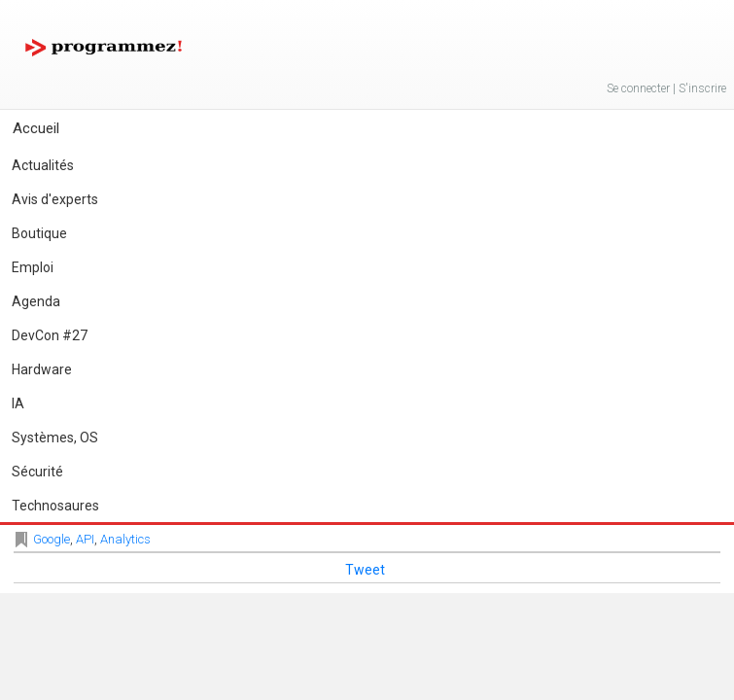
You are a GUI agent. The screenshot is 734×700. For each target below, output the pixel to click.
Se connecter (638, 88)
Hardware (42, 369)
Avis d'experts (55, 199)
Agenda (36, 301)
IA (18, 403)
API (85, 539)
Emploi (33, 267)
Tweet (365, 570)
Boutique (39, 233)
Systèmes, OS (55, 437)
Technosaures (55, 506)
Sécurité (37, 472)
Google (52, 539)
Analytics (125, 539)
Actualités (43, 165)
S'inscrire (702, 88)
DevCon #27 (50, 335)
